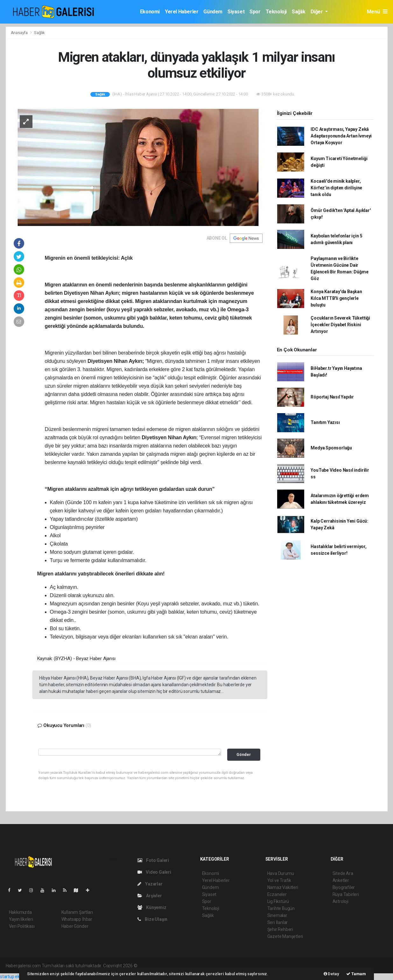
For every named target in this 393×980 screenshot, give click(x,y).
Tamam (356, 974)
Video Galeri (154, 872)
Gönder (244, 754)
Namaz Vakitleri (283, 887)
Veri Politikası (22, 926)
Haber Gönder (75, 926)
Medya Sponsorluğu (331, 448)
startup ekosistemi (18, 976)
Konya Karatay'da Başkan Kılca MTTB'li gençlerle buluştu (336, 298)
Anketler (341, 880)
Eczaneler (277, 894)
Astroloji (340, 901)
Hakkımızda (20, 912)
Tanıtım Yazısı (325, 422)
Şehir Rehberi (280, 929)
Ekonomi (150, 12)
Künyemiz (152, 907)
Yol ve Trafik (279, 880)
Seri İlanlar (278, 922)
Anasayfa (20, 33)
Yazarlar (150, 884)
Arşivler (150, 896)
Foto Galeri (153, 860)
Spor (255, 12)
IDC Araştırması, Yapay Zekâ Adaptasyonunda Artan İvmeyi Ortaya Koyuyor (341, 136)
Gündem (213, 12)
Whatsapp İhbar (77, 919)
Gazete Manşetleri (285, 936)
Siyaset (236, 12)
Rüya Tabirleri (346, 894)
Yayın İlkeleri (21, 919)
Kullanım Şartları (77, 912)
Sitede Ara (343, 873)
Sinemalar (277, 915)
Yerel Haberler (182, 12)
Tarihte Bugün (281, 908)
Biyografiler (344, 887)
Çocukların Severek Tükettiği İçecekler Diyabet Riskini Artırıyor (340, 325)
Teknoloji (276, 12)
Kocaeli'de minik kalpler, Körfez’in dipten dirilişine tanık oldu (336, 188)
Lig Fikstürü (278, 901)
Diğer (317, 12)
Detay (331, 974)
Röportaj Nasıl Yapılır (332, 397)
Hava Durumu (281, 873)
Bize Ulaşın (153, 919)
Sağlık (299, 12)
